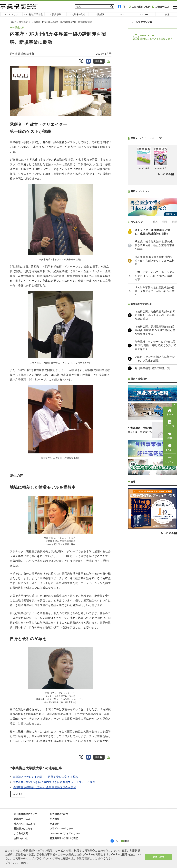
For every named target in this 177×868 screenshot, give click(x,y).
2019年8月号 (104, 54)
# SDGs (144, 14)
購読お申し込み (22, 819)
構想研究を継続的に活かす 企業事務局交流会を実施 (44, 787)
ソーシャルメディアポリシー (65, 833)
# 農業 (166, 14)
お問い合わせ (21, 838)
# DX (122, 14)
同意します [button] (159, 857)
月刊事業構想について (26, 814)
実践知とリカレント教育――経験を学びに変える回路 (45, 777)
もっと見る (18, 794)
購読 (125, 841)
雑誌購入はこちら (23, 828)
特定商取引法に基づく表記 (64, 838)
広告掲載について (59, 814)
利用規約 (55, 824)
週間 (165, 222)
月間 (174, 222)
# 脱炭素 (100, 14)
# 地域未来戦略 (78, 14)
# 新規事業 (56, 14)
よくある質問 (21, 833)
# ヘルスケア (11, 14)
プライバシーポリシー (62, 828)
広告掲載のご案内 (140, 7)
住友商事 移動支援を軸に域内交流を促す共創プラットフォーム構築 (54, 782)
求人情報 (55, 819)
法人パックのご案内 (24, 824)
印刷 (99, 61)
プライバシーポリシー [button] (19, 863)
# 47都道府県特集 (34, 14)
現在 (156, 222)
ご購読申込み (161, 7)
